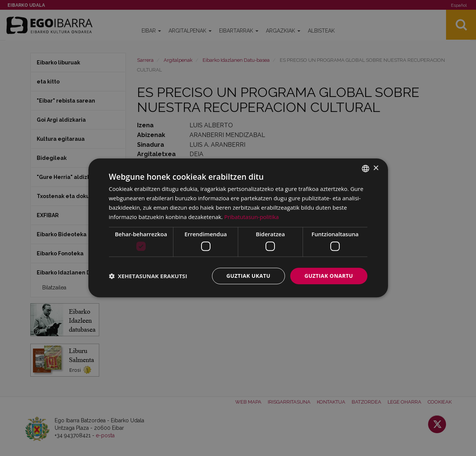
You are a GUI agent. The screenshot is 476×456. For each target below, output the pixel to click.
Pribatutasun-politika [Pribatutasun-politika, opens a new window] (252, 217)
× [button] (376, 168)
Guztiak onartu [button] (329, 276)
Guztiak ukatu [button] (248, 276)
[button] (148, 276)
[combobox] (366, 168)
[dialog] (238, 228)
